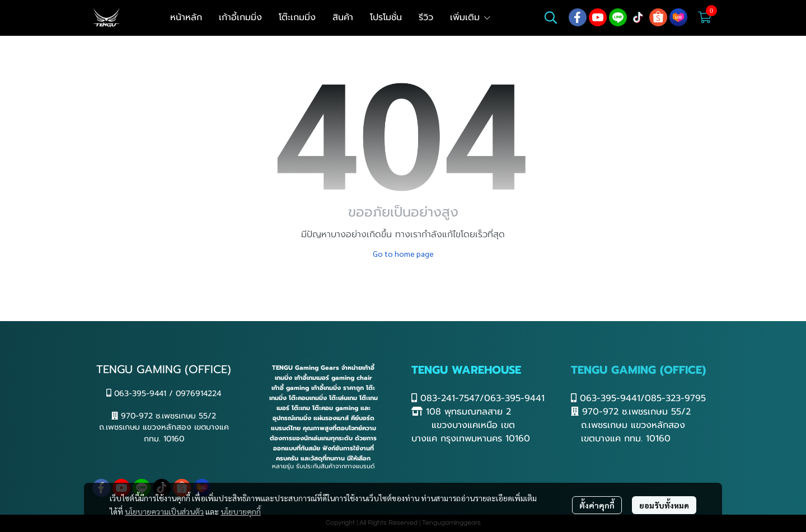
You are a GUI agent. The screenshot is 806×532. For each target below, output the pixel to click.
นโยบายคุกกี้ (241, 511)
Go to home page (403, 253)
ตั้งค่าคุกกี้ (597, 505)
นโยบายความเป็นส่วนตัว (164, 511)
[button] (551, 17)
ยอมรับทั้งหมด (664, 505)
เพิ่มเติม (471, 17)
